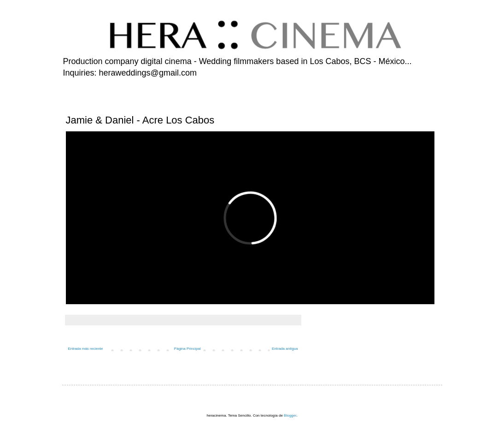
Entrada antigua (285, 349)
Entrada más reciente (86, 349)
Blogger (290, 415)
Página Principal (188, 349)
